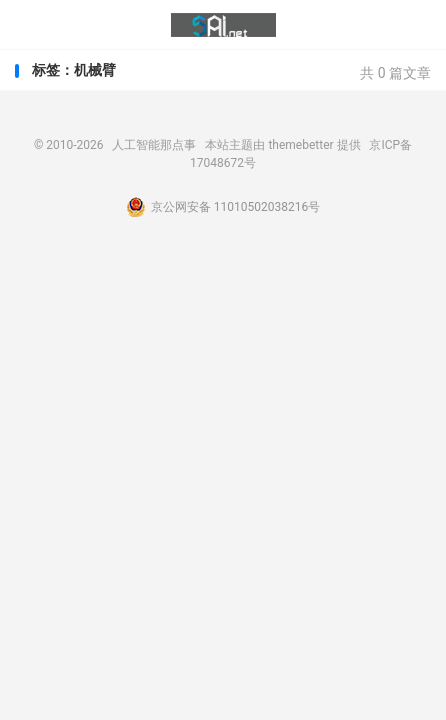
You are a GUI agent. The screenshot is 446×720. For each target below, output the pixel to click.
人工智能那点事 (223, 25)
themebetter (300, 145)
